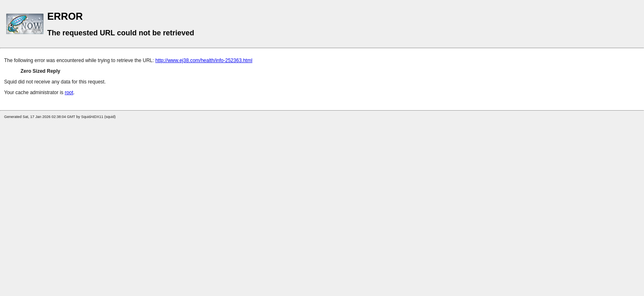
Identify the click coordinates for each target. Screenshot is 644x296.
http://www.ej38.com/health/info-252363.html (204, 60)
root (69, 92)
